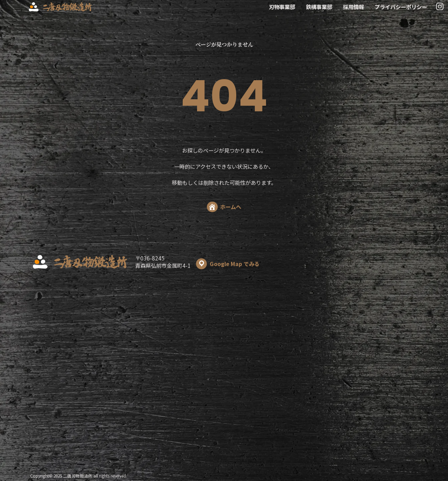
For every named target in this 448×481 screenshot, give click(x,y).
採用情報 (353, 7)
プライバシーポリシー (401, 7)
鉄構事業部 (319, 7)
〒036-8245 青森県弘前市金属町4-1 (197, 262)
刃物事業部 (282, 7)
